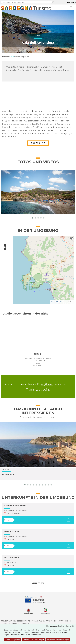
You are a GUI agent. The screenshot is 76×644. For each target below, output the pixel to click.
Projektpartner (8, 621)
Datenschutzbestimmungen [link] (58, 640)
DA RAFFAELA (12, 558)
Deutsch (71, 2)
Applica (54, 2)
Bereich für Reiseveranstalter (31, 621)
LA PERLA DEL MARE (15, 506)
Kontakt (25, 623)
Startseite (6, 57)
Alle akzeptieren (13, 640)
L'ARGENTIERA (12, 532)
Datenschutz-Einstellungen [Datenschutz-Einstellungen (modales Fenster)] (34, 640)
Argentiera (8, 474)
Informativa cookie (62, 621)
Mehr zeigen (38, 583)
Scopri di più (38, 143)
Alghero (47, 384)
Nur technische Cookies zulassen (61, 626)
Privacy (49, 621)
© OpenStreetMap (57, 302)
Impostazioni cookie (11, 623)
